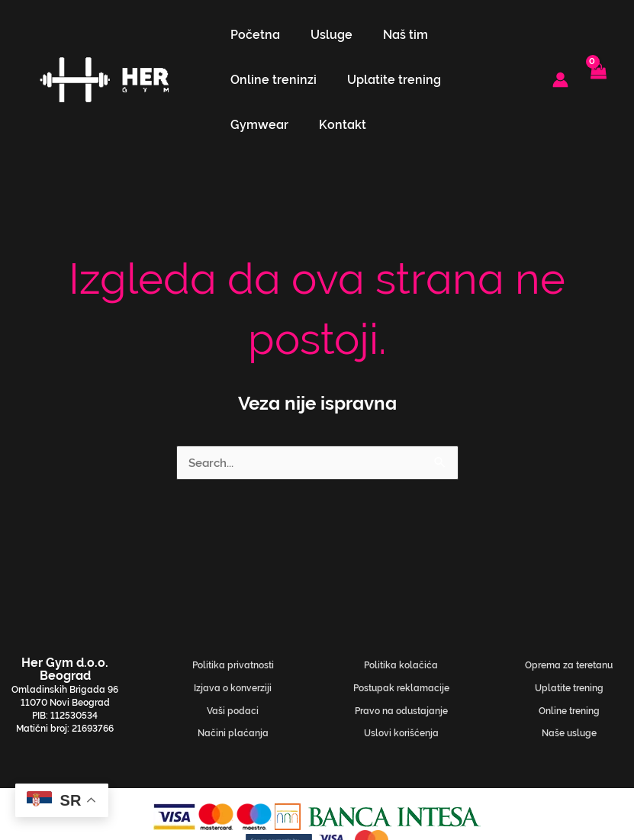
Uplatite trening (274, 80)
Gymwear (375, 80)
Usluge (322, 35)
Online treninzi (480, 35)
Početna (252, 35)
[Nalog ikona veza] (560, 58)
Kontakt (452, 80)
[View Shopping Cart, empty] (597, 57)
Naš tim (390, 35)
